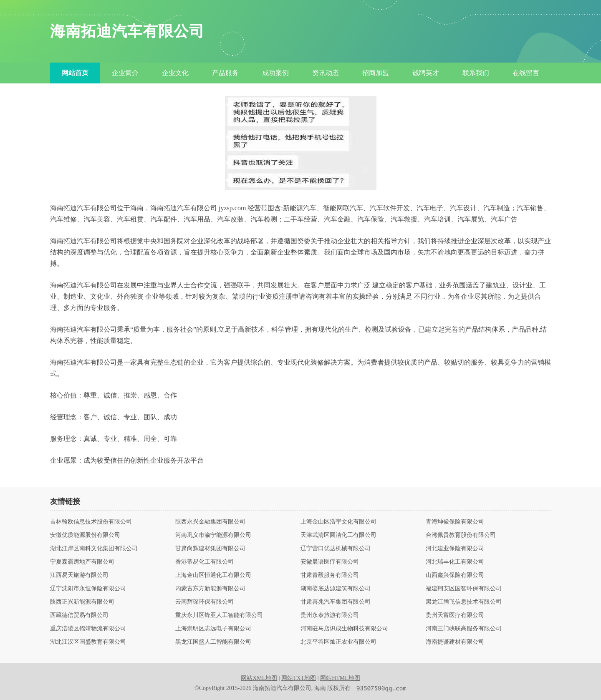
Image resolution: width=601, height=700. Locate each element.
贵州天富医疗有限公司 (455, 615)
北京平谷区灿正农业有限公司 (338, 642)
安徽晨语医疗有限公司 (330, 562)
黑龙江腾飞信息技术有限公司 (464, 602)
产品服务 (225, 73)
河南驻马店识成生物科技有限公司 (344, 629)
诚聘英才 (426, 73)
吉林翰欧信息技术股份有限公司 (91, 522)
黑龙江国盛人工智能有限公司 (213, 642)
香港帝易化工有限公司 (205, 562)
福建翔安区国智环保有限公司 (464, 589)
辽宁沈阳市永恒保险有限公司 (88, 589)
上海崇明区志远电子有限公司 (213, 629)
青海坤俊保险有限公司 (455, 522)
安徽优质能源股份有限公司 (85, 535)
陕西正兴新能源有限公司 (82, 602)
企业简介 (125, 73)
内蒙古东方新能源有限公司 (210, 589)
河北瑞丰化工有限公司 (455, 562)
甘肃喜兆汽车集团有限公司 (336, 602)
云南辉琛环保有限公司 (205, 602)
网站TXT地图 (299, 678)
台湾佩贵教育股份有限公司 (461, 535)
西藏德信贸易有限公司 (79, 615)
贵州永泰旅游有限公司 (330, 615)
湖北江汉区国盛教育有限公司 (88, 642)
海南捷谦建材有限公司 (455, 642)
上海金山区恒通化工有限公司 (213, 575)
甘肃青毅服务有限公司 (330, 575)
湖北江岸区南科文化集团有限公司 (94, 549)
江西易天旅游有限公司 (79, 575)
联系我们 (476, 73)
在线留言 (526, 73)
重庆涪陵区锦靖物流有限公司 (88, 629)
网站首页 (75, 73)
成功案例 (275, 73)
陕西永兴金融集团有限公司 (210, 522)
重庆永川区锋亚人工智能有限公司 (219, 615)
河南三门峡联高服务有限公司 (464, 629)
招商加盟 (376, 73)
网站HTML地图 (340, 678)
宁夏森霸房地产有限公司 (82, 562)
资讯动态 (326, 73)
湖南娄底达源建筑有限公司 (336, 589)
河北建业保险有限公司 (455, 549)
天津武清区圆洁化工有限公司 (338, 535)
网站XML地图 (259, 678)
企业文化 (175, 73)
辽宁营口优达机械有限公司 (336, 549)
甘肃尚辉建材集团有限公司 (210, 549)
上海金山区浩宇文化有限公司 (338, 522)
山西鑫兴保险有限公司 (455, 575)
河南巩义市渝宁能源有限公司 (213, 535)
